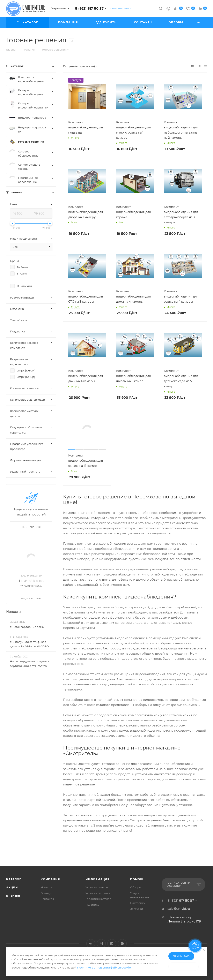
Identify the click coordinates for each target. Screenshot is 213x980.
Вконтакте (91, 944)
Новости (13, 612)
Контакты (47, 899)
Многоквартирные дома (27, 627)
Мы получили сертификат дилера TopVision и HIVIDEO (29, 644)
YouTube (112, 944)
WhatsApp (122, 944)
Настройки (138, 903)
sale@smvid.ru (179, 909)
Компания (50, 879)
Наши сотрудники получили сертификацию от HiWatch (30, 664)
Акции (12, 887)
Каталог (14, 879)
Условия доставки (98, 893)
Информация (98, 879)
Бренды (13, 896)
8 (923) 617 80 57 (89, 9)
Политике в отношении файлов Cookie (104, 967)
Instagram (101, 944)
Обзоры (136, 887)
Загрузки (137, 909)
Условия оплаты (97, 887)
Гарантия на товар (98, 899)
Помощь (138, 879)
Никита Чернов (31, 581)
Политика (92, 905)
